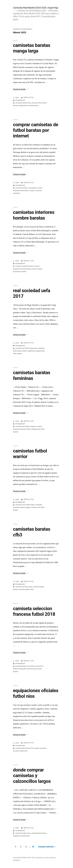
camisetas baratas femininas (32, 375)
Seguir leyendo (21, 89)
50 (33, 847)
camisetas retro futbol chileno (25, 505)
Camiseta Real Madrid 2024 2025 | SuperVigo (36, 8)
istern (17, 97)
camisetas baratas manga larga (32, 48)
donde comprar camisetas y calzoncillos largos (32, 776)
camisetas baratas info (23, 103)
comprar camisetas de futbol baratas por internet (36, 130)
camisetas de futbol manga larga (26, 348)
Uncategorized (20, 100)
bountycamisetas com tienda (25, 666)
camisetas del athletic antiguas (26, 426)
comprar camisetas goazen (24, 266)
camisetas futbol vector (23, 833)
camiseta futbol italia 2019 (24, 748)
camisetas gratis (39, 587)
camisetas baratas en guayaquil (26, 188)
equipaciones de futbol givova (29, 105)
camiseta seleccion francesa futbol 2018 (34, 611)
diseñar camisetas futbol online (23, 589)
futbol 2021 (24, 751)
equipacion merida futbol (21, 836)
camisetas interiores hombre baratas (34, 215)
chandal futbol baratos (39, 833)
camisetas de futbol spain (24, 587)
